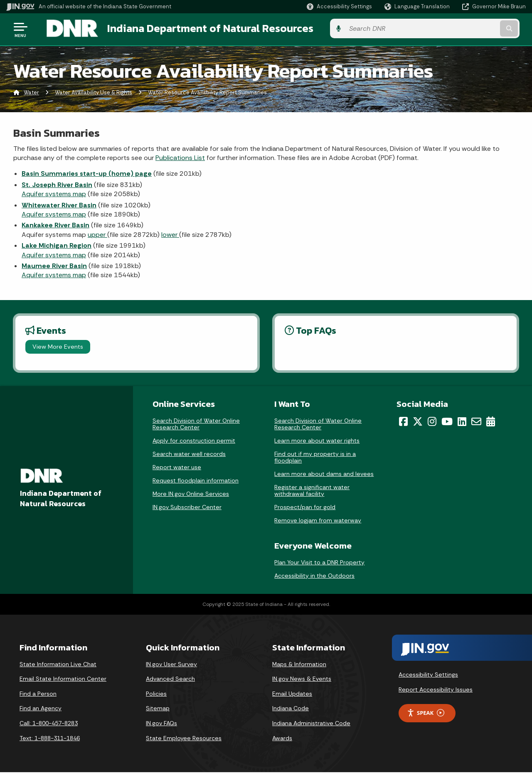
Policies (156, 694)
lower (170, 235)
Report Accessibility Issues (436, 690)
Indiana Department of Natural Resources (202, 30)
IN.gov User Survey (171, 665)
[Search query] (466, 30)
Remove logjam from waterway (318, 521)
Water (31, 93)
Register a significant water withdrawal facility (312, 491)
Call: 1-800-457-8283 (49, 724)
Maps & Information (299, 665)
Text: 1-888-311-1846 (50, 739)
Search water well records (189, 455)
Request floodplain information (196, 481)
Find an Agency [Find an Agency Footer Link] (41, 709)
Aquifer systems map (54, 195)
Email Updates (292, 694)
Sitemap (158, 709)
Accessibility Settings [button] (428, 675)
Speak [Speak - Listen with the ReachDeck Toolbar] (426, 714)
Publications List (180, 159)
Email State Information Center (63, 679)
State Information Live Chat (58, 665)
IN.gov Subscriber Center (187, 508)
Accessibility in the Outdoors (314, 576)
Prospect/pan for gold (305, 508)
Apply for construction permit (194, 441)
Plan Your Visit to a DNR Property (319, 563)
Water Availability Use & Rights (94, 93)
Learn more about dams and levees (324, 475)
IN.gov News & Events (302, 679)
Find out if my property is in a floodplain (315, 458)
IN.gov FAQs (161, 724)
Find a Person (38, 694)
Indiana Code (291, 709)
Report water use (177, 468)
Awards (282, 739)
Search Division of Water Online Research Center (196, 425)
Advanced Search (170, 679)
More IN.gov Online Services (191, 495)
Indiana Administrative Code (311, 724)
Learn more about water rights (317, 441)
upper (97, 235)
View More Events (58, 347)
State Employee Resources (184, 739)
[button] (339, 6)
